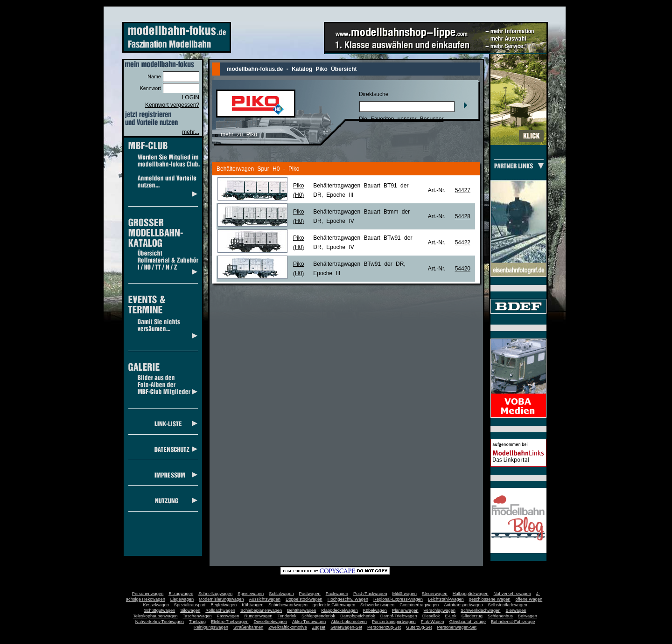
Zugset (319, 627)
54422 (463, 242)
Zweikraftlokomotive (287, 627)
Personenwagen (148, 594)
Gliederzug (472, 616)
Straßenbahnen (248, 627)
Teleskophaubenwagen (155, 616)
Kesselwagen (156, 605)
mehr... (191, 132)
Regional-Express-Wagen (398, 599)
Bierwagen (516, 610)
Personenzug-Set (384, 627)
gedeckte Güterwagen (334, 605)
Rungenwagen (258, 616)
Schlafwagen (281, 594)
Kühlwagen (252, 605)
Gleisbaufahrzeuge (468, 622)
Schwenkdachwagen (481, 610)
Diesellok (431, 616)
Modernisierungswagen (221, 599)
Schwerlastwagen (377, 605)
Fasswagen (228, 616)
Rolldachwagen (220, 610)
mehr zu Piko (239, 134)
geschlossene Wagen (490, 599)
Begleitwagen (224, 605)
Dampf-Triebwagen (399, 616)
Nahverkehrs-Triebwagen (160, 622)
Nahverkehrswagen (512, 594)
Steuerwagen (435, 594)
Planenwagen (405, 610)
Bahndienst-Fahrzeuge (513, 622)
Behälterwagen (301, 610)
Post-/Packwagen (370, 594)
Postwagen (310, 594)
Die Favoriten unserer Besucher (401, 119)
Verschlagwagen (440, 610)
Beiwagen (528, 616)
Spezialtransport (190, 605)
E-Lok (451, 616)
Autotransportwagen (463, 605)
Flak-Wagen (433, 622)
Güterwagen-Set (346, 627)
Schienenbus (500, 616)
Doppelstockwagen (304, 599)
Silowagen (190, 610)
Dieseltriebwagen (270, 622)
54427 (463, 190)
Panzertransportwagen (394, 622)
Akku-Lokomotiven (349, 622)
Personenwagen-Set (457, 627)
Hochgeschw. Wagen (348, 599)
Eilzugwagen (181, 594)
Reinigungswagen (211, 627)
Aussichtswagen (265, 599)
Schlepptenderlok (318, 616)
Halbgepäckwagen (471, 594)
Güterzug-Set (419, 627)
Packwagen (337, 594)
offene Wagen (529, 599)
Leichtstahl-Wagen (446, 599)
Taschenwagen (197, 616)
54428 (463, 216)
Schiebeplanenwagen (261, 610)
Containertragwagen (419, 605)
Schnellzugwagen (215, 594)
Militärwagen (404, 594)
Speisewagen (251, 594)
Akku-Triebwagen (309, 622)
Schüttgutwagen (159, 610)
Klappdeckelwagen (339, 610)
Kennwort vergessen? (172, 105)
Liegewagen (182, 599)
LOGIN (191, 97)
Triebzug (197, 622)
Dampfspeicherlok (358, 616)
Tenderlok (287, 616)
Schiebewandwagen (288, 605)
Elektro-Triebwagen (230, 622)
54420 (463, 269)
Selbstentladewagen (508, 605)
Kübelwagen (375, 610)
